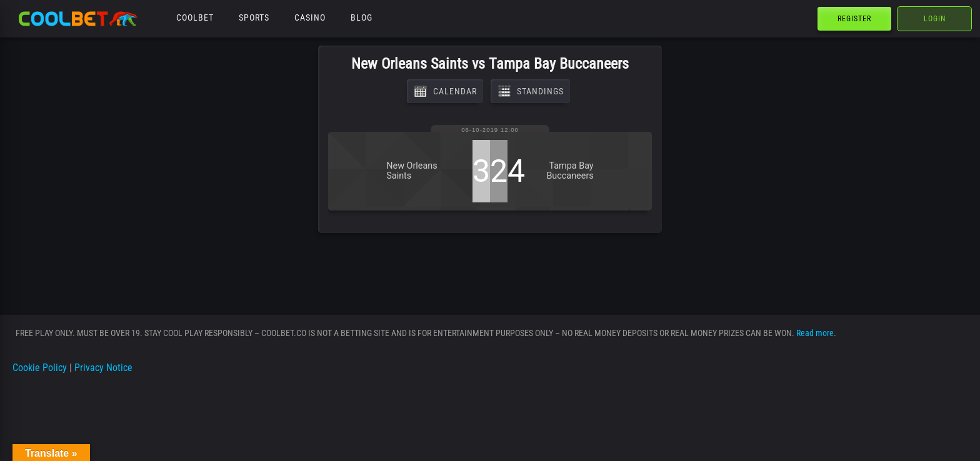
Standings (530, 91)
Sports (254, 17)
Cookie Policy (40, 368)
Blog (362, 17)
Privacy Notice (103, 368)
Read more (815, 333)
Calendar (445, 91)
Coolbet (195, 17)
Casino (310, 17)
